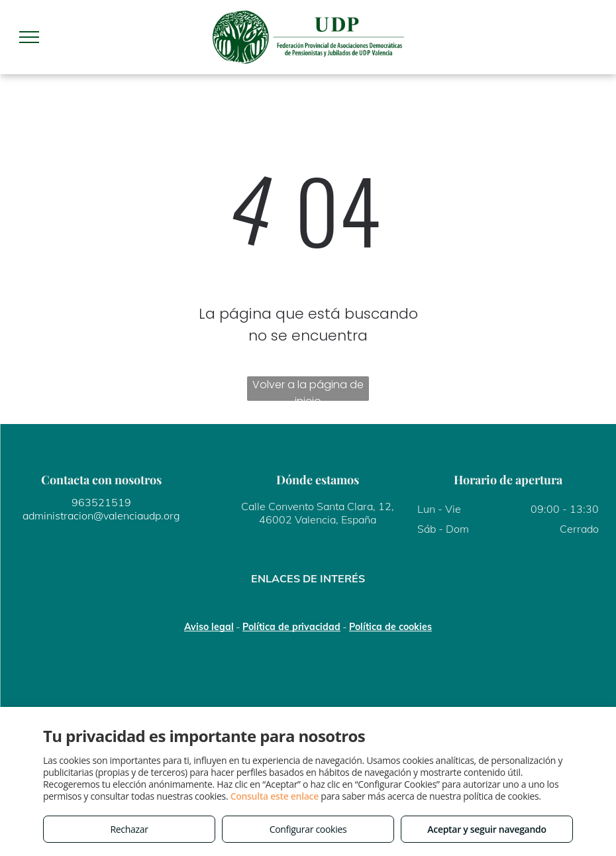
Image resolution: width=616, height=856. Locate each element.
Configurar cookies (308, 829)
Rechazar (129, 829)
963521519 (101, 502)
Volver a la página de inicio (308, 389)
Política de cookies (390, 627)
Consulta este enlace (275, 796)
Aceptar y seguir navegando (487, 829)
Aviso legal (209, 627)
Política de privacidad (291, 627)
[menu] (29, 37)
